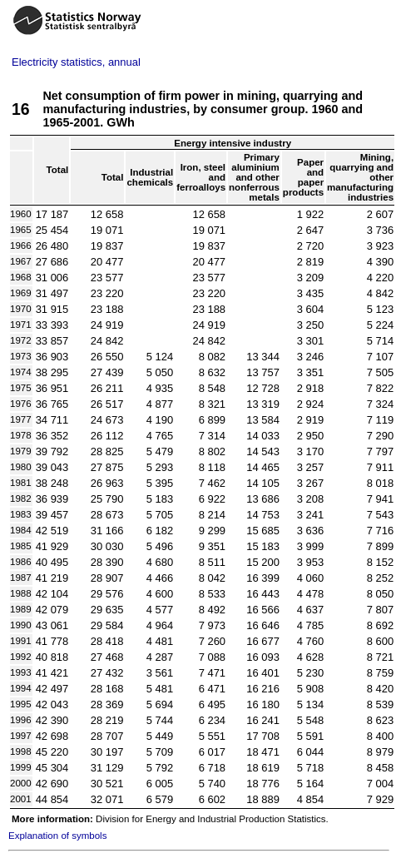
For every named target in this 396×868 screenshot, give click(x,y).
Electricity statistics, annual (76, 62)
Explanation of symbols (57, 836)
